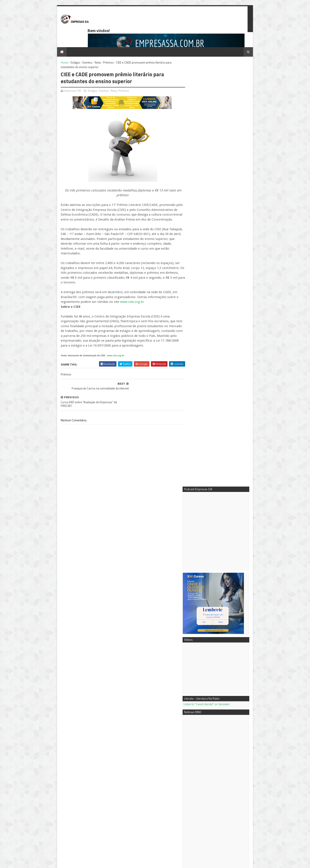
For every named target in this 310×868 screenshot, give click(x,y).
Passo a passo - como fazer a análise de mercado (230, 726)
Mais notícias (199, 626)
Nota (90, 48)
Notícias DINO (201, 802)
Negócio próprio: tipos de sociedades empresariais (230, 742)
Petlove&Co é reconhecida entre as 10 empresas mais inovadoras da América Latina (222, 589)
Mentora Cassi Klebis (205, 788)
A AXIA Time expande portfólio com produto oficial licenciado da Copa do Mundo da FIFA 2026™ (223, 513)
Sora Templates (75, 863)
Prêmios (101, 48)
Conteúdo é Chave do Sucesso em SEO (228, 711)
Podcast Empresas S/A (206, 783)
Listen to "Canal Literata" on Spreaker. (214, 263)
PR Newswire (200, 807)
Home (57, 48)
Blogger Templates (98, 863)
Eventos (80, 48)
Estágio (68, 48)
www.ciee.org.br (125, 273)
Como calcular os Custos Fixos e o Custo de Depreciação (228, 757)
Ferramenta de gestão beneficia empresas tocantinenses (81, 833)
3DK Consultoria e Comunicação (212, 792)
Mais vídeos (215, 626)
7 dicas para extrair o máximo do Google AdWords (220, 643)
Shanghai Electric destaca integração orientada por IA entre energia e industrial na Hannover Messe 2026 (219, 479)
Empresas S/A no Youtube (208, 797)
